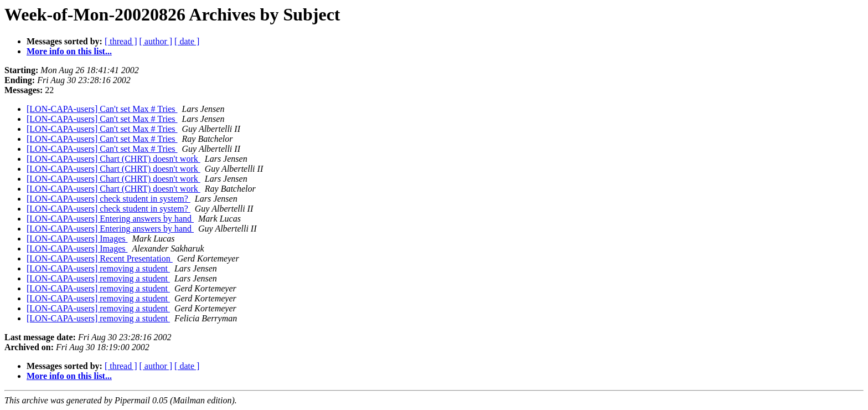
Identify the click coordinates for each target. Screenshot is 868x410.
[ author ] (156, 41)
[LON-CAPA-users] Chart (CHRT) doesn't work (113, 159)
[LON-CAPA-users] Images (77, 239)
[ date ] (187, 41)
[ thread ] (121, 41)
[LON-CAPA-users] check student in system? (108, 199)
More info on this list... (69, 51)
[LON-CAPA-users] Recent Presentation (100, 258)
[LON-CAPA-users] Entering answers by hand (110, 219)
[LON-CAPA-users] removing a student (98, 268)
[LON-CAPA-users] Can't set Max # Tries (102, 109)
